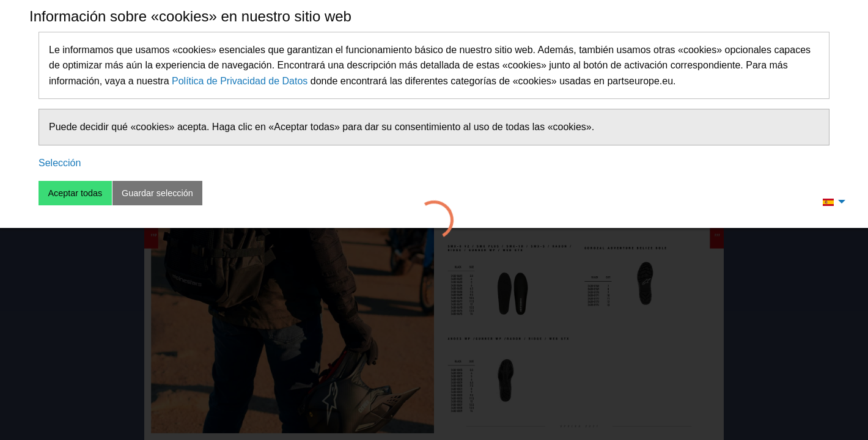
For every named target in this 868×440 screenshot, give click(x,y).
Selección (60, 163)
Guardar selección (157, 193)
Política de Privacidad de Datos (240, 81)
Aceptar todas (75, 193)
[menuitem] (831, 202)
